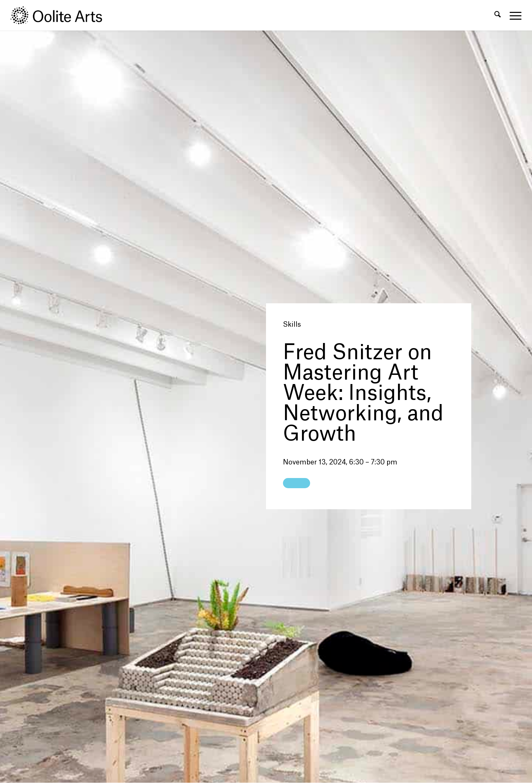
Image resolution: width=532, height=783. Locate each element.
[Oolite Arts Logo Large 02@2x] (60, 15)
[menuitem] (498, 15)
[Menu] (513, 15)
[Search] (498, 15)
